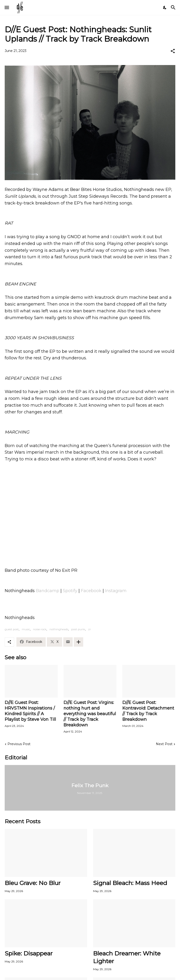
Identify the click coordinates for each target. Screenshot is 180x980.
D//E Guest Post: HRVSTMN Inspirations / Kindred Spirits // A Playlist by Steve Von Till (30, 711)
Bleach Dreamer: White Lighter (127, 957)
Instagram (116, 591)
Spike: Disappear (29, 953)
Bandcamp (48, 591)
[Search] (174, 7)
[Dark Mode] (165, 7)
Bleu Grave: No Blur (33, 883)
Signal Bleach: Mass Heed (130, 883)
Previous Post (19, 744)
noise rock (40, 629)
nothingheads (59, 629)
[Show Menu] (6, 7)
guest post (12, 629)
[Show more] (79, 642)
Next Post (164, 744)
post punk (78, 629)
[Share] (173, 51)
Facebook (91, 591)
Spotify (70, 591)
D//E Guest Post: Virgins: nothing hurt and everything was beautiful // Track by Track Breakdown (90, 714)
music (26, 629)
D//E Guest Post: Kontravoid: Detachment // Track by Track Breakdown (148, 711)
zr (90, 629)
